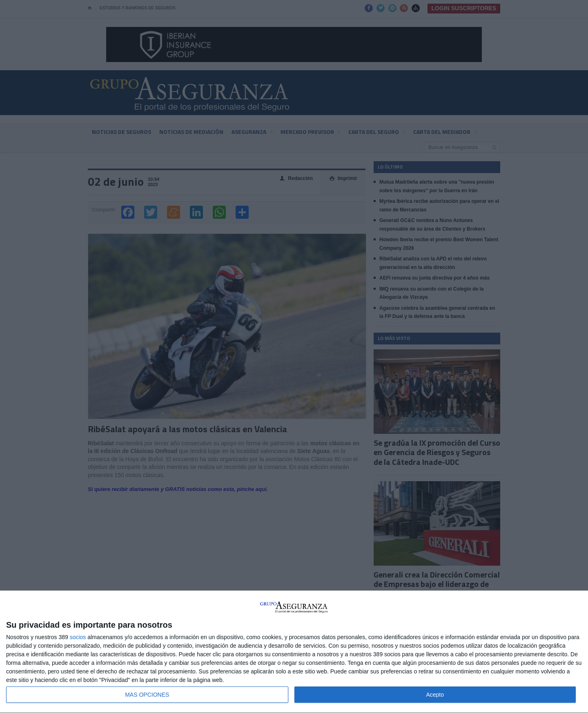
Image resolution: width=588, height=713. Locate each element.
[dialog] (294, 652)
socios (78, 637)
